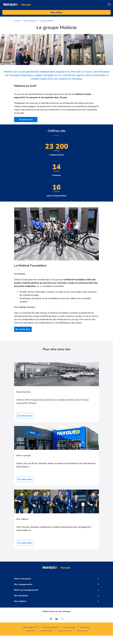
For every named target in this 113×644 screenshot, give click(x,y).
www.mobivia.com (82, 631)
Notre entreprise (22, 579)
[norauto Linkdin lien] (57, 619)
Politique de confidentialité (50, 627)
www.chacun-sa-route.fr (65, 631)
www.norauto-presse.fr (46, 631)
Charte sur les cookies (69, 627)
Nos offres (56, 12)
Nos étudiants (21, 596)
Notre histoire (23, 392)
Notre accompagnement (26, 590)
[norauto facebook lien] (51, 619)
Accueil (17, 21)
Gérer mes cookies (85, 627)
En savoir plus (26, 120)
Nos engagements (23, 584)
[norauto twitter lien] (62, 619)
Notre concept (24, 455)
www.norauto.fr (30, 631)
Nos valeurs (22, 519)
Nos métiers (20, 601)
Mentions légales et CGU (30, 627)
